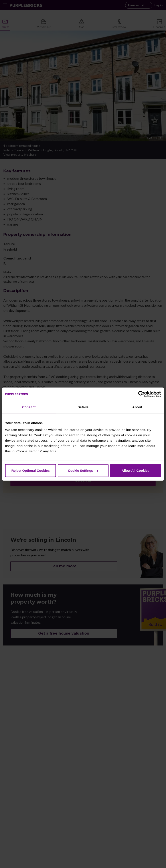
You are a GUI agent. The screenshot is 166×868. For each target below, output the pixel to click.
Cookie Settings (83, 471)
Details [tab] (83, 407)
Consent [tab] (29, 407)
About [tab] (137, 407)
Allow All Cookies (135, 471)
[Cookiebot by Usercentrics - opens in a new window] (141, 394)
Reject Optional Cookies (31, 471)
